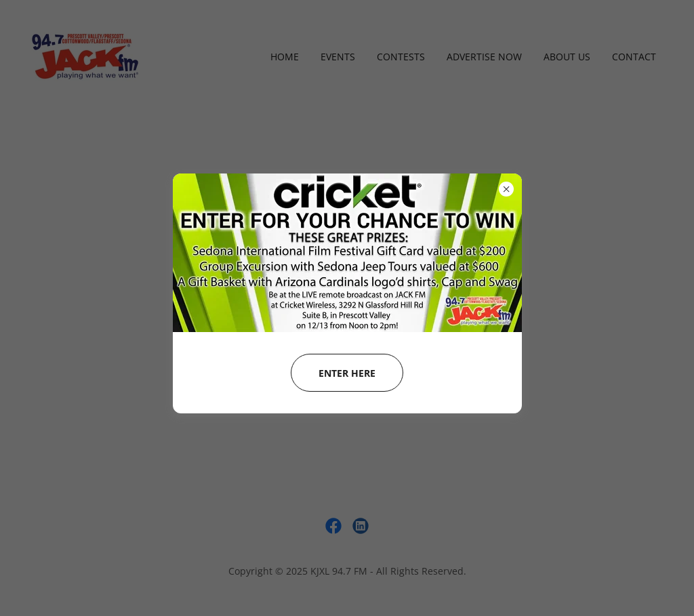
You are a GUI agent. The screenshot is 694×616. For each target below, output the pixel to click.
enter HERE (347, 373)
